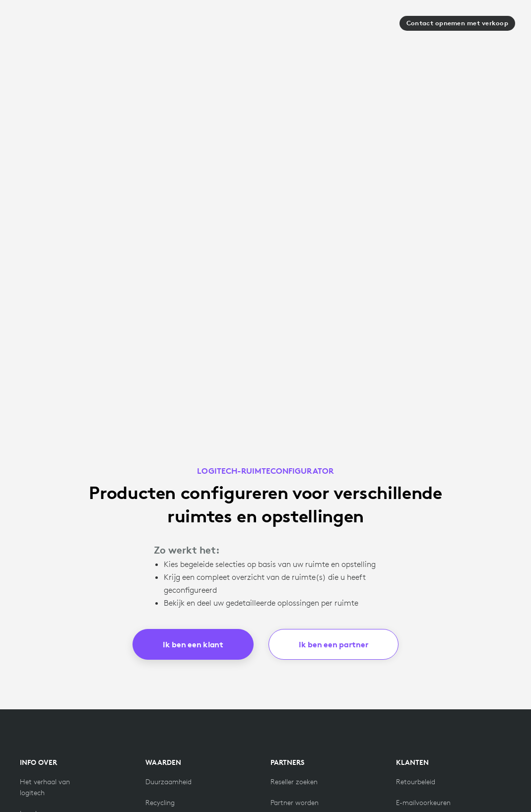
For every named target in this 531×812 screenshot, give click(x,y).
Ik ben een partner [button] (334, 644)
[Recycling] (160, 803)
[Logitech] (49, 26)
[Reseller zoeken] (294, 782)
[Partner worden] (295, 803)
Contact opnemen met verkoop (457, 23)
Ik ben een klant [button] (193, 644)
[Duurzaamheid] (168, 782)
